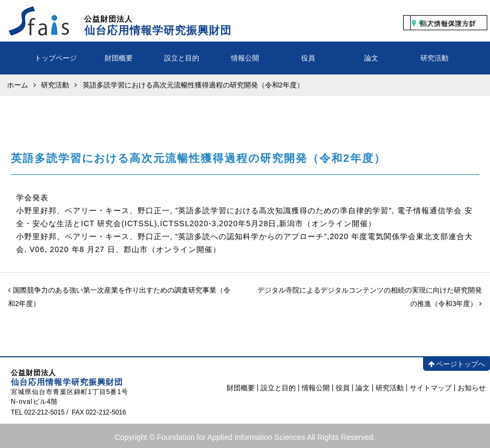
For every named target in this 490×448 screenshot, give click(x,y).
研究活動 (434, 58)
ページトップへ (457, 364)
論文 (371, 58)
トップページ (56, 58)
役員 (308, 58)
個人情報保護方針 (448, 23)
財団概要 (119, 58)
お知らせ (472, 388)
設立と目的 (182, 58)
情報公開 (245, 58)
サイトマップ (431, 388)
